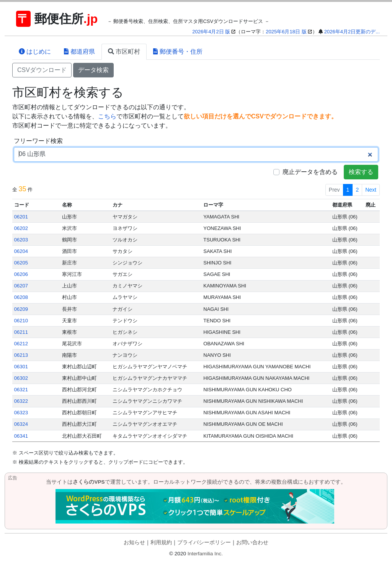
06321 (21, 390)
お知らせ (134, 542)
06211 (21, 332)
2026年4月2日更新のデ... (352, 32)
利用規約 (161, 542)
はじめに (35, 52)
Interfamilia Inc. (205, 554)
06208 (21, 297)
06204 (21, 251)
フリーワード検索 (38, 141)
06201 (21, 217)
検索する (361, 172)
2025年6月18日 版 (286, 32)
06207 (21, 286)
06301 (21, 367)
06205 (21, 263)
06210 (21, 321)
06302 (21, 378)
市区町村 (124, 52)
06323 (21, 413)
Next (371, 190)
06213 (21, 355)
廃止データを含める (310, 172)
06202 (21, 228)
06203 (21, 240)
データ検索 (93, 70)
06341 (21, 436)
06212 (21, 344)
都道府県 (79, 52)
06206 (21, 274)
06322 (21, 401)
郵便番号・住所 (178, 52)
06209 (21, 309)
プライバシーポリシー (204, 542)
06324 (21, 424)
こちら (107, 116)
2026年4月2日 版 (211, 32)
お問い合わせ (252, 542)
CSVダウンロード (42, 70)
